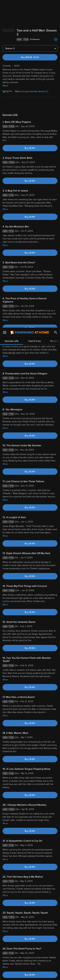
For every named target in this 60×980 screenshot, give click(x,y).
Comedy (15, 883)
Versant (27, 928)
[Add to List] (56, 718)
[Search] (56, 5)
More (5, 29)
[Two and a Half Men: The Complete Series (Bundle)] (48, 721)
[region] (30, 950)
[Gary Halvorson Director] (11, 685)
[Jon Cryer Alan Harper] (30, 685)
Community (23, 791)
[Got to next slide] (57, 685)
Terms (9, 931)
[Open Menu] (5, 5)
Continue (30, 975)
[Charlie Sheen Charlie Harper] (48, 685)
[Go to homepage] (30, 5)
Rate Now (38, 791)
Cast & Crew (35, 13)
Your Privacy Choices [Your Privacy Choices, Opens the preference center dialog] (30, 967)
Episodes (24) (12, 13)
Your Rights (50, 938)
